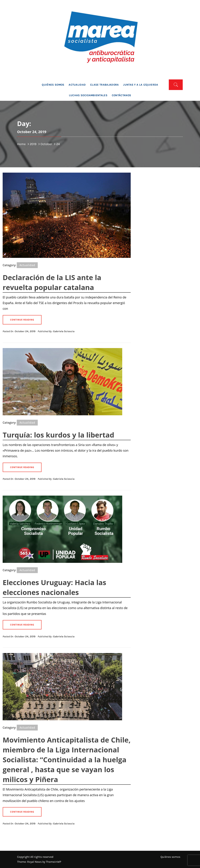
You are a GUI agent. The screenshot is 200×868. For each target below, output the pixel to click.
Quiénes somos (53, 85)
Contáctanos (122, 95)
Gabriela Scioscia (64, 331)
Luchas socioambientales (88, 95)
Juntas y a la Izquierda (141, 85)
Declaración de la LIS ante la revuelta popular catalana (52, 282)
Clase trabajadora (104, 85)
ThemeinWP (54, 862)
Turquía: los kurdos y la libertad (58, 435)
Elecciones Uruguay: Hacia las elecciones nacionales (54, 587)
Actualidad (77, 85)
